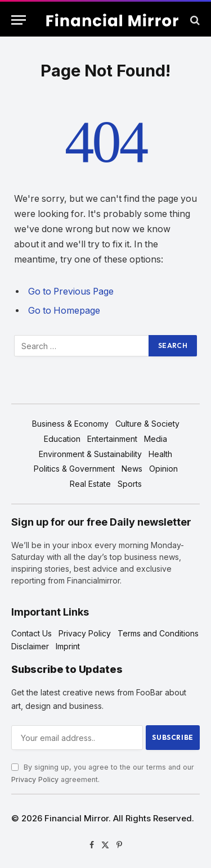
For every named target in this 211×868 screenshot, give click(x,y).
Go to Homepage (64, 311)
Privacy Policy (35, 779)
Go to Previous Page (71, 291)
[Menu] (19, 20)
